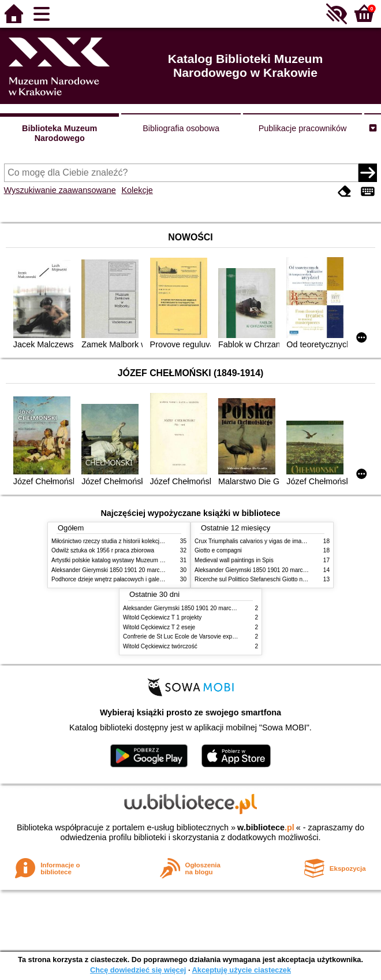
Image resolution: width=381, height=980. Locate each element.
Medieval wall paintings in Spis (234, 560)
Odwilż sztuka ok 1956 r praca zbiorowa (103, 550)
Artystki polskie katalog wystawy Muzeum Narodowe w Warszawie (137, 560)
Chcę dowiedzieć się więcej (138, 970)
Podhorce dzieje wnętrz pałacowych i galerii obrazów (119, 579)
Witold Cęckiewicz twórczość (160, 646)
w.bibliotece (266, 827)
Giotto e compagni (218, 550)
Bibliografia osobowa (181, 128)
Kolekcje (137, 190)
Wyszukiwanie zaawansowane (60, 190)
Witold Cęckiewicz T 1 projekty (162, 617)
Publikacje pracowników (303, 128)
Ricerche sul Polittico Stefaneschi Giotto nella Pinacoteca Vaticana (280, 579)
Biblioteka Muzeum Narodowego (59, 133)
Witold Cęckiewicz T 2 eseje (159, 627)
